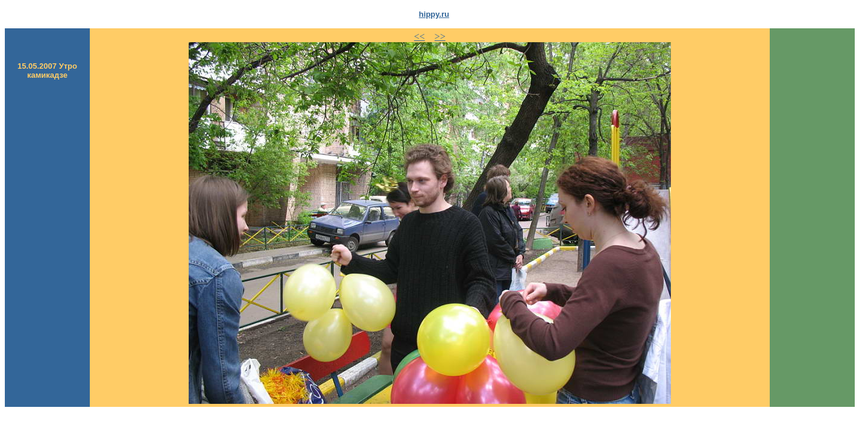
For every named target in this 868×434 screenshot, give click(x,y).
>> (440, 36)
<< (420, 36)
